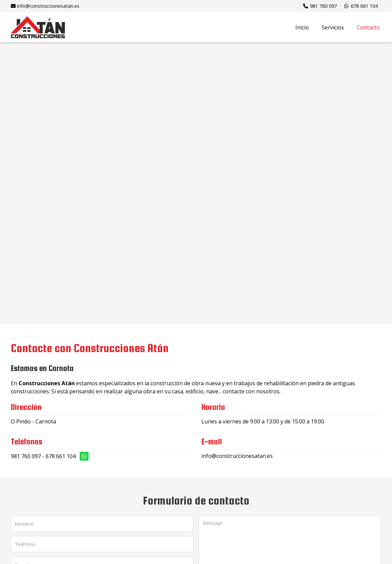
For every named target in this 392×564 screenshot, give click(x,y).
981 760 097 (26, 456)
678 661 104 (61, 456)
